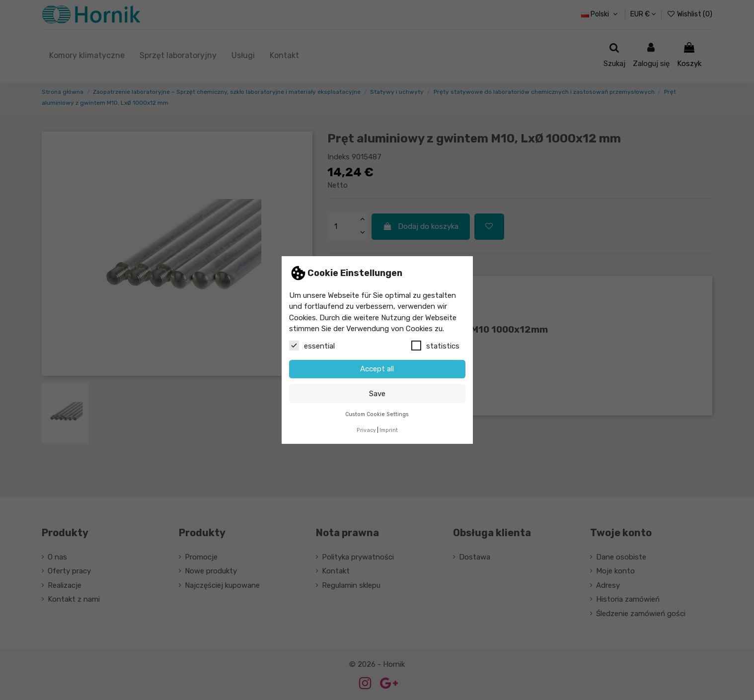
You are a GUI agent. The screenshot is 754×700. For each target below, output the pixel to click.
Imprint (389, 430)
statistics (435, 346)
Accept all (377, 369)
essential (312, 346)
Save (377, 394)
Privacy (366, 430)
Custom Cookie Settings (377, 414)
